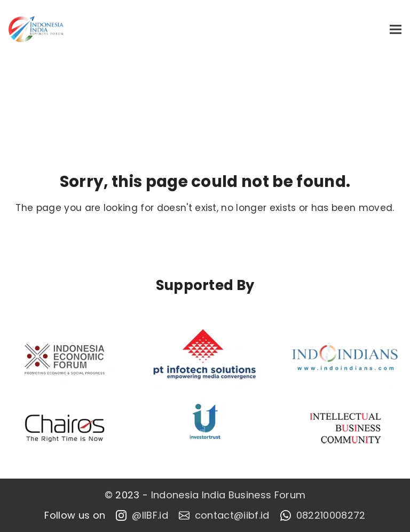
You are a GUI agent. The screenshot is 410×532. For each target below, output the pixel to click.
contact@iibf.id (224, 515)
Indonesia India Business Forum (228, 495)
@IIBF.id (142, 515)
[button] (396, 29)
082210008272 (323, 515)
